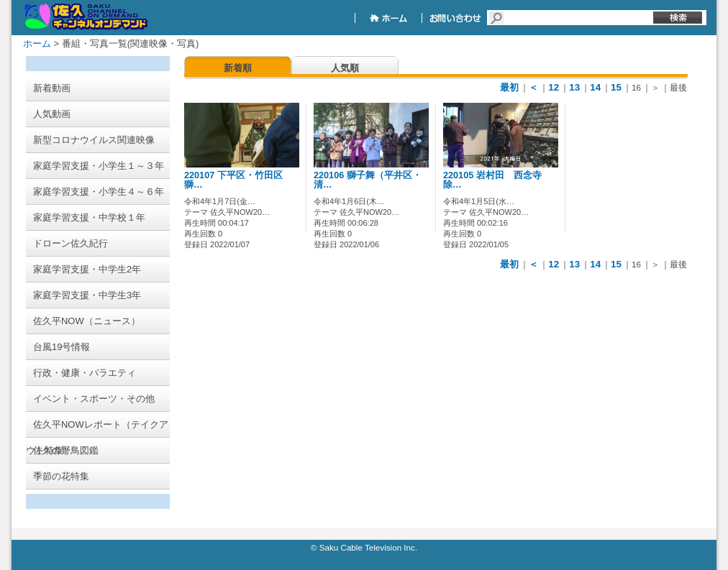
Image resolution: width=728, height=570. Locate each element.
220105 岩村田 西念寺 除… (497, 180)
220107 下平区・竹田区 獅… (233, 180)
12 (554, 87)
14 (595, 87)
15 (616, 87)
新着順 (238, 68)
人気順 (345, 68)
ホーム (37, 43)
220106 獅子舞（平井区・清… (368, 180)
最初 (509, 87)
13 (574, 87)
